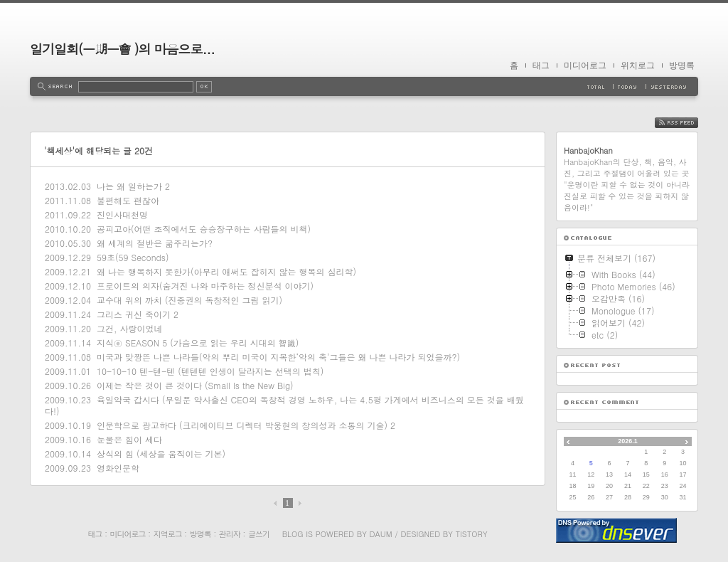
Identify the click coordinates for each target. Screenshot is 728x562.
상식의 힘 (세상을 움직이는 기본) (161, 454)
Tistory (472, 534)
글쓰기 (259, 534)
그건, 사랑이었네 (130, 328)
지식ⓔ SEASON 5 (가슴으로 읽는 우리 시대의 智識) (198, 343)
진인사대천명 (122, 214)
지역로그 (168, 534)
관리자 (230, 534)
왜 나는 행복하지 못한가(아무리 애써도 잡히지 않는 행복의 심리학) (226, 271)
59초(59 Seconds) (133, 257)
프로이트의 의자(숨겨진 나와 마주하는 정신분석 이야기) (205, 286)
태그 (541, 65)
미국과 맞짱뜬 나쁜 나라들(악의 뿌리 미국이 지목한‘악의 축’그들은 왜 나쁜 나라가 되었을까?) (278, 357)
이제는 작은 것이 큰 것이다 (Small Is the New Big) (195, 385)
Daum (381, 534)
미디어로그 (585, 65)
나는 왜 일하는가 (129, 186)
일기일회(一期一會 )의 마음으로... (122, 49)
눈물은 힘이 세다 (129, 439)
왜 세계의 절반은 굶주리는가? (155, 243)
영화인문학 (118, 468)
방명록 (682, 65)
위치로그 (638, 65)
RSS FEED (687, 123)
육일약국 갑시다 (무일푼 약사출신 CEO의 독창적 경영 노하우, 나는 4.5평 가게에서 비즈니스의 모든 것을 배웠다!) (284, 405)
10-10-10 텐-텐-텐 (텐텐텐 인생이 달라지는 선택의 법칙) (210, 371)
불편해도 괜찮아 (128, 200)
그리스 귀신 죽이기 (134, 314)
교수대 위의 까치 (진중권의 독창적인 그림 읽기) (189, 300)
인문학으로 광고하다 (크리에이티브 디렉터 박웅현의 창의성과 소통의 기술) (242, 425)
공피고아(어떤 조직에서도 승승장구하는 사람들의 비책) (204, 229)
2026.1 (628, 441)
